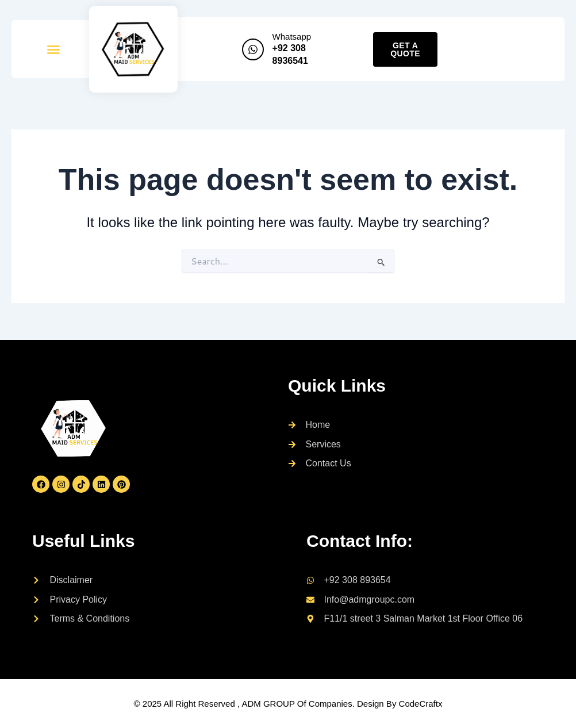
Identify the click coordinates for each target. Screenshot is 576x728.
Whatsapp (292, 37)
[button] (53, 49)
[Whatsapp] (253, 49)
